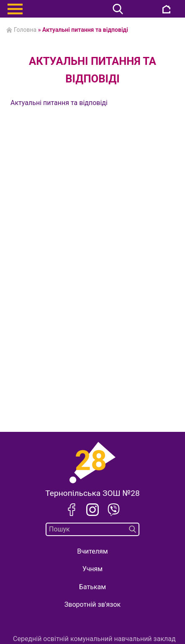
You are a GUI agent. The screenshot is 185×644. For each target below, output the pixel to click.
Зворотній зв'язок (92, 604)
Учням (92, 569)
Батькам (92, 587)
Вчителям (92, 551)
